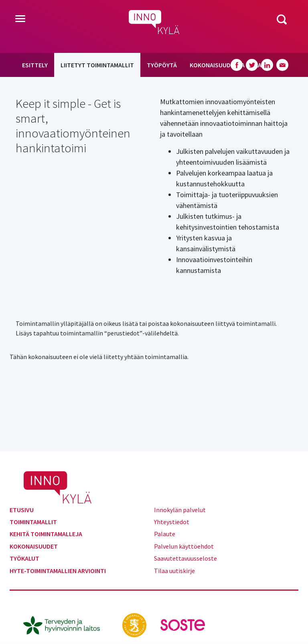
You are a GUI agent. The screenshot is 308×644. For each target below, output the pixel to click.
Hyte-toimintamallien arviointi (58, 571)
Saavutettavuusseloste (185, 558)
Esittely (35, 65)
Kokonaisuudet (34, 546)
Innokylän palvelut (180, 510)
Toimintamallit (33, 522)
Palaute (165, 534)
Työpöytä (162, 65)
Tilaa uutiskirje (174, 571)
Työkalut (24, 558)
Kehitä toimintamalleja (46, 534)
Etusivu (22, 510)
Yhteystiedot (172, 522)
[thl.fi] (66, 624)
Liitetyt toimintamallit (97, 65)
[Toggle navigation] (20, 19)
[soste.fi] (183, 624)
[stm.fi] (135, 624)
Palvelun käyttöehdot (184, 546)
